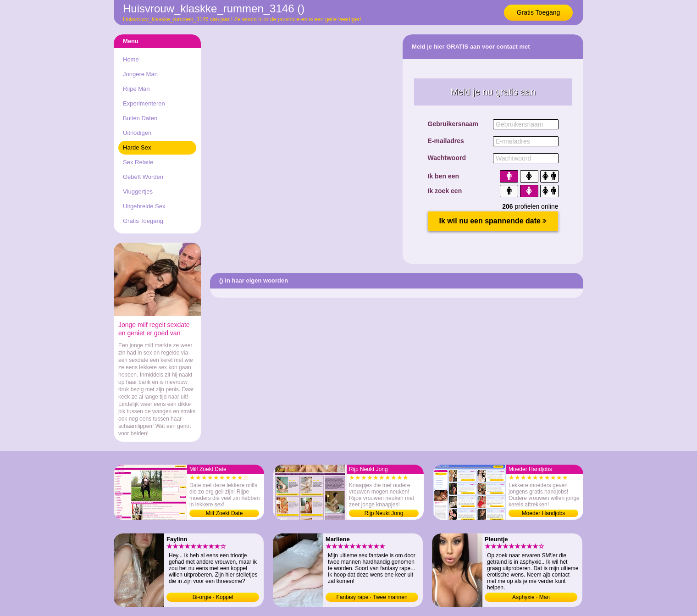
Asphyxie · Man (531, 597)
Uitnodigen (137, 133)
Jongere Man (140, 74)
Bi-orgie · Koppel (213, 597)
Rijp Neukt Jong (384, 513)
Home (131, 59)
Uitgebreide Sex (144, 206)
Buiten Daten (140, 118)
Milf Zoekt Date (224, 513)
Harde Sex (137, 147)
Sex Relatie (138, 162)
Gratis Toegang (539, 12)
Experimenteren (144, 103)
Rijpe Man (136, 89)
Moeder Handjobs (544, 513)
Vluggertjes (138, 191)
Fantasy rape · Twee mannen (372, 597)
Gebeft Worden (143, 177)
